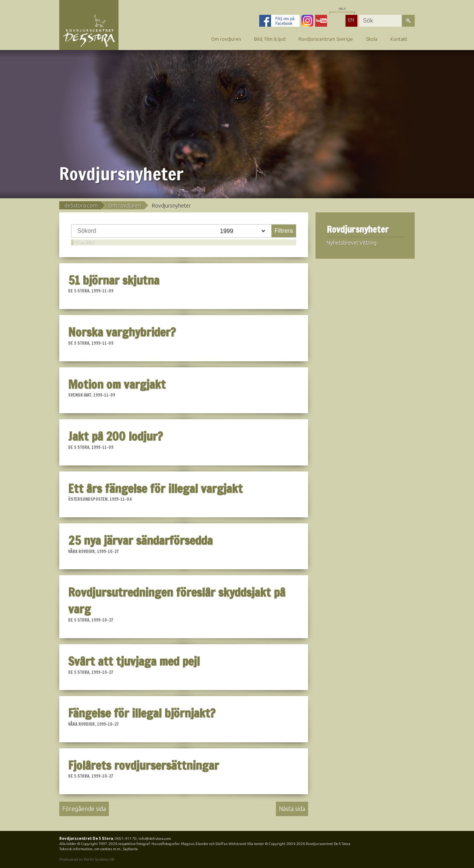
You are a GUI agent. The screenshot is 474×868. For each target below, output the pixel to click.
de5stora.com (81, 206)
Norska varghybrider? (122, 332)
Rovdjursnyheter (358, 230)
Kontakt (399, 39)
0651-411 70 (126, 839)
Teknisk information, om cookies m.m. (90, 849)
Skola (372, 39)
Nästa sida (292, 809)
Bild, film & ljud (270, 39)
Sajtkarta (130, 849)
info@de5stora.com (155, 839)
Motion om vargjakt (117, 384)
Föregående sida (84, 809)
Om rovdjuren (226, 39)
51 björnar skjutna (114, 280)
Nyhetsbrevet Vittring (352, 243)
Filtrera (284, 231)
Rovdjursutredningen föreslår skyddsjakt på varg (177, 601)
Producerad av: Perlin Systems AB (87, 859)
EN (351, 20)
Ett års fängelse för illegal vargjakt (155, 488)
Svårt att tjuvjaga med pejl (134, 661)
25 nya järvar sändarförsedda (140, 540)
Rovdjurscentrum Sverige (326, 39)
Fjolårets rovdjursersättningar (143, 765)
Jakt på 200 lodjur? (115, 436)
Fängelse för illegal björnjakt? (142, 713)
